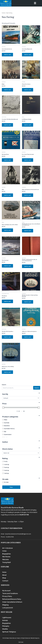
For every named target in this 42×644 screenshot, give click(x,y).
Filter (11, 487)
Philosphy (6, 626)
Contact (5, 581)
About (4, 575)
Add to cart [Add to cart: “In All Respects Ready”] (28, 125)
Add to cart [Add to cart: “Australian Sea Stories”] (7, 55)
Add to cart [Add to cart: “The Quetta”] (7, 301)
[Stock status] (21, 453)
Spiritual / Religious (9, 632)
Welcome (6, 559)
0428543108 (10, 537)
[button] (35, 3)
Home (4, 13)
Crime (4, 551)
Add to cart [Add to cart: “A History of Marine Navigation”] (28, 337)
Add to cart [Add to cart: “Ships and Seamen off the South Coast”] (28, 195)
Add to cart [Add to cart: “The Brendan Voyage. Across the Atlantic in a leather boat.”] (28, 231)
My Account (6, 591)
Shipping (5, 605)
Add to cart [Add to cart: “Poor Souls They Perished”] (28, 160)
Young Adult (7, 562)
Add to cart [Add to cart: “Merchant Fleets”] (7, 160)
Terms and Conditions (10, 593)
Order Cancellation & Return (12, 602)
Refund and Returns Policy (12, 599)
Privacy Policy (7, 596)
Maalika (5, 629)
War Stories (6, 557)
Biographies (7, 554)
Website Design (34, 638)
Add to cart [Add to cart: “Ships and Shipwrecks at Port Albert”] (7, 230)
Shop (4, 578)
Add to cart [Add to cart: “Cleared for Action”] (28, 90)
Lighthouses (7, 618)
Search (4, 385)
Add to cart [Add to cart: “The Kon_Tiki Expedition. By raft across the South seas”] (28, 266)
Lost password (8, 608)
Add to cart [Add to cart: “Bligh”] (7, 90)
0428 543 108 (24, 515)
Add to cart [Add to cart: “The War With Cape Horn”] (7, 337)
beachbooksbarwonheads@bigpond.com (18, 534)
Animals (5, 620)
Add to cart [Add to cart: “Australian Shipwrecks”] (28, 55)
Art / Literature (8, 548)
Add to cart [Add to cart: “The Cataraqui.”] (7, 266)
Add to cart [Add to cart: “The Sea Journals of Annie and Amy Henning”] (28, 302)
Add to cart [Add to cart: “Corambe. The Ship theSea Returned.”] (7, 125)
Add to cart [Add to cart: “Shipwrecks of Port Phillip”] (7, 372)
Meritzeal (21, 642)
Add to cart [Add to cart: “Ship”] (7, 195)
